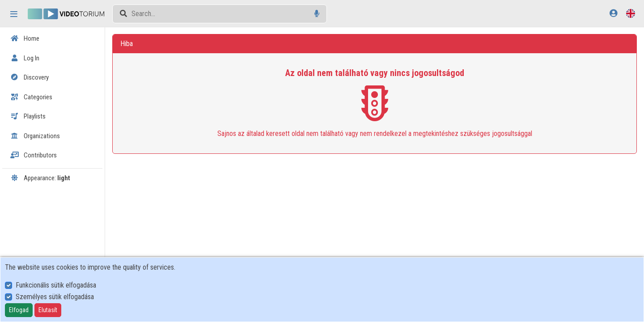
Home (25, 38)
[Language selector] (631, 13)
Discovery (30, 77)
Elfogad (19, 310)
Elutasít (48, 310)
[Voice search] (317, 14)
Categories (31, 97)
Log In (25, 58)
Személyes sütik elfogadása (55, 297)
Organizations (35, 136)
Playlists (28, 116)
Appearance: (40, 178)
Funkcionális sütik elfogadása (56, 285)
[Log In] (613, 13)
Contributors (34, 155)
